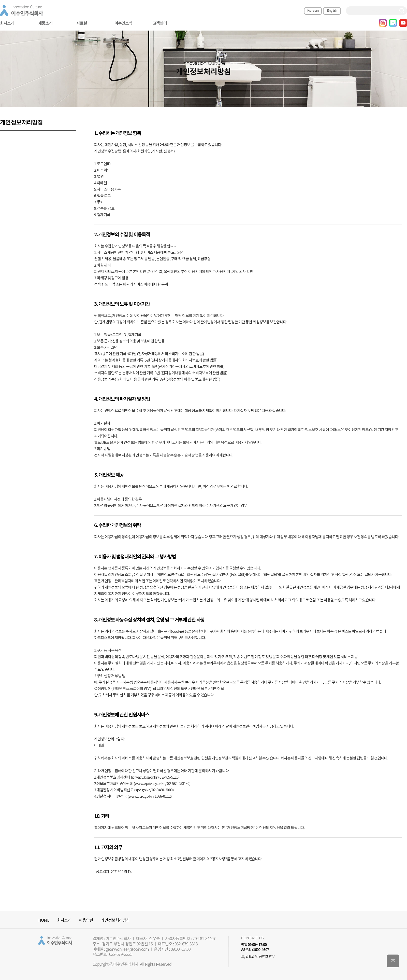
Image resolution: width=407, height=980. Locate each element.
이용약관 (86, 920)
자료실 (82, 23)
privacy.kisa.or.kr (145, 777)
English (332, 11)
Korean (313, 11)
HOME (44, 920)
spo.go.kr (142, 790)
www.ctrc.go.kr (141, 797)
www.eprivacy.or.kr (150, 784)
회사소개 (64, 920)
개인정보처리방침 (115, 920)
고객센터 (160, 23)
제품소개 (45, 23)
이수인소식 (123, 23)
